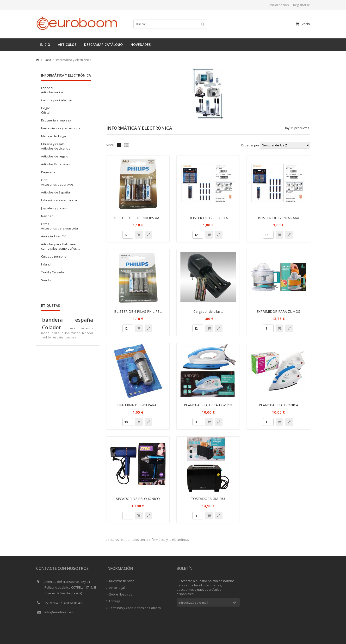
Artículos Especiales (56, 164)
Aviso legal (116, 589)
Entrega (113, 602)
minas (71, 328)
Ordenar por (250, 145)
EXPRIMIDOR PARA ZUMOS (278, 311)
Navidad (47, 216)
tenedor (88, 333)
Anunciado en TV (53, 236)
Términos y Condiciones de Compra (134, 609)
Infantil (46, 264)
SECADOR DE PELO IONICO (138, 499)
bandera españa (68, 320)
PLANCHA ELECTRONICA (278, 405)
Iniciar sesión (279, 5)
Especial (47, 88)
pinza (55, 333)
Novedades (141, 45)
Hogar (46, 108)
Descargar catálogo (103, 45)
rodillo (46, 337)
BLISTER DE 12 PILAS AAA (278, 218)
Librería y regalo (53, 144)
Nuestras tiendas (120, 582)
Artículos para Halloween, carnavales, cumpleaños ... (60, 246)
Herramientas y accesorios (61, 128)
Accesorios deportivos (57, 184)
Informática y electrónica (59, 200)
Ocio (48, 60)
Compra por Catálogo (57, 100)
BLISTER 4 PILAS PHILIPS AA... (138, 218)
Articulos (67, 45)
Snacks (46, 280)
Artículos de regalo (55, 156)
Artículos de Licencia (56, 148)
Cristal (46, 112)
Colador (52, 327)
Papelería (48, 172)
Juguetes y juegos (54, 208)
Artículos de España (56, 192)
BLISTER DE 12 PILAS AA (208, 218)
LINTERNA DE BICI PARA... (138, 405)
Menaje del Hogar (54, 136)
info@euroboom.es (59, 613)
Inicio (45, 45)
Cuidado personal (54, 256)
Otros (45, 224)
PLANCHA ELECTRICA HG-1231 (208, 405)
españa (58, 337)
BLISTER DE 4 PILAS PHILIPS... (138, 311)
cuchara (71, 337)
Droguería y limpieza (56, 120)
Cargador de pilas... (208, 311)
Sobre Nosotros (119, 595)
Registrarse (302, 5)
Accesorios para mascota (59, 228)
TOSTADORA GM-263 (208, 499)
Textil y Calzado (53, 272)
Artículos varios (52, 92)
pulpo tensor (71, 333)
